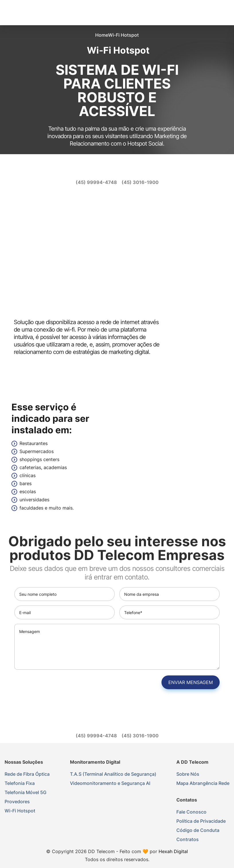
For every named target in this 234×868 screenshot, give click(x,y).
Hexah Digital (173, 851)
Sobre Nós (188, 775)
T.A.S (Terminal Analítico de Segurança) (113, 774)
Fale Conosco (191, 813)
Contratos (188, 840)
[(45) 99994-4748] (96, 182)
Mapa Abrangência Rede (203, 784)
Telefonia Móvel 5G (26, 792)
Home (102, 35)
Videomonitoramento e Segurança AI (110, 783)
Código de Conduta (198, 831)
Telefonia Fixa (20, 783)
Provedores (17, 802)
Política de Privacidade (201, 822)
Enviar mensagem (192, 682)
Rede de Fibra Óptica (27, 774)
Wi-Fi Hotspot (20, 811)
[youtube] (123, 169)
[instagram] (111, 169)
